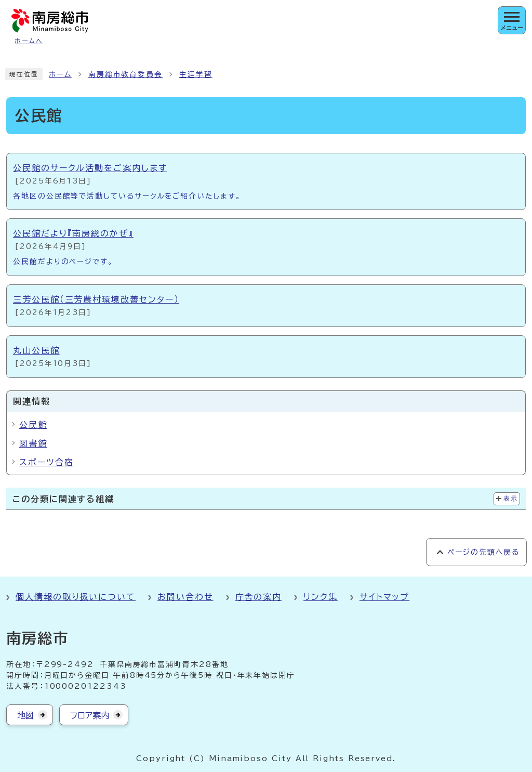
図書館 (33, 443)
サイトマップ (385, 597)
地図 (25, 715)
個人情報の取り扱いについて (76, 597)
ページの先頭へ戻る (483, 552)
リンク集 (321, 597)
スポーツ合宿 (46, 462)
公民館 (33, 425)
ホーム (60, 74)
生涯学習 (196, 74)
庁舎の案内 (259, 597)
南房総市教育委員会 (125, 74)
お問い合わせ (185, 597)
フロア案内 (90, 715)
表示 (510, 499)
